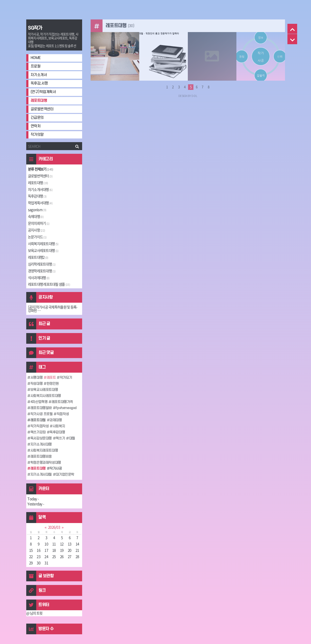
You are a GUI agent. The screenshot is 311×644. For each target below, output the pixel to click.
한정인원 (52, 384)
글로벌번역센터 (42, 109)
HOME (36, 58)
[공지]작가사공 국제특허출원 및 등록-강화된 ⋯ (53, 309)
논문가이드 (37, 237)
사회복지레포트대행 (43, 244)
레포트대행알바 (41, 408)
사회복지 (59, 426)
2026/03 (54, 527)
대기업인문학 (65, 475)
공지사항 (36, 230)
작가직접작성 (39, 426)
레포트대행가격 (62, 402)
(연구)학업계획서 (43, 92)
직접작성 (62, 414)
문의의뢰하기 (39, 223)
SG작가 (35, 28)
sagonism (37, 210)
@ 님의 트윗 (34, 613)
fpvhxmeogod (66, 408)
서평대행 (36, 378)
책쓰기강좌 (37, 432)
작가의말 (37, 135)
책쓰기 (60, 438)
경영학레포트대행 (42, 271)
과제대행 (55, 420)
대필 (72, 438)
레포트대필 (37, 420)
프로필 (36, 66)
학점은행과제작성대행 (45, 463)
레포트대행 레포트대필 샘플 (49, 284)
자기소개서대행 (40, 189)
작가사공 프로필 (41, 414)
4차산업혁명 (38, 402)
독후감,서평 (39, 83)
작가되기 (66, 378)
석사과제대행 (39, 278)
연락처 (36, 126)
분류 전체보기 (40, 169)
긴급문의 (37, 118)
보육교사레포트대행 (43, 250)
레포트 (51, 378)
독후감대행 (37, 196)
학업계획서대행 (40, 203)
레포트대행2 (38, 257)
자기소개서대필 (41, 475)
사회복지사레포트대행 (45, 396)
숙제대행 (36, 216)
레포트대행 (39, 101)
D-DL (194, 96)
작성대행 (36, 384)
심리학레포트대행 (42, 264)
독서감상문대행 (41, 438)
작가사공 (55, 468)
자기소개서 (39, 75)
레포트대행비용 (41, 457)
